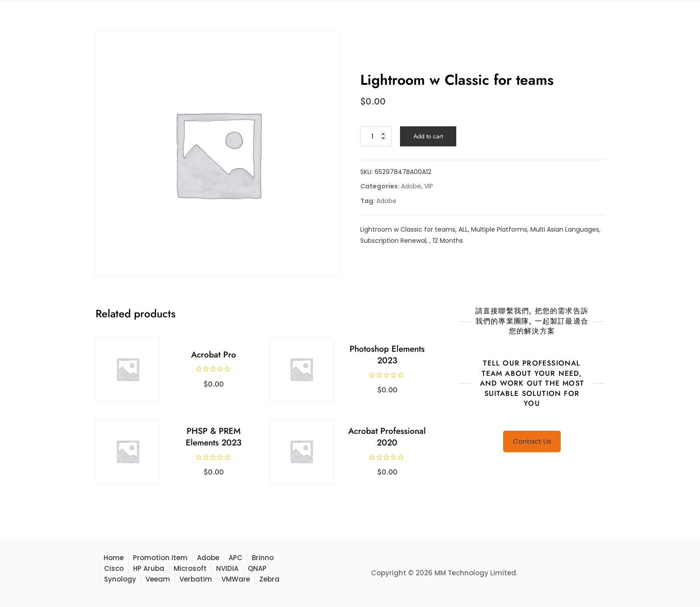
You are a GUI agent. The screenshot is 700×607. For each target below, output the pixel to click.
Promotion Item (160, 558)
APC (235, 558)
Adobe (411, 186)
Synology (120, 579)
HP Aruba (149, 568)
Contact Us (532, 441)
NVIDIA (227, 568)
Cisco (114, 568)
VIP (429, 186)
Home (114, 558)
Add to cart (428, 136)
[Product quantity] (376, 136)
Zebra (269, 579)
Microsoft (190, 568)
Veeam (158, 579)
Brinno (263, 558)
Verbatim (196, 579)
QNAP (257, 568)
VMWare (236, 579)
